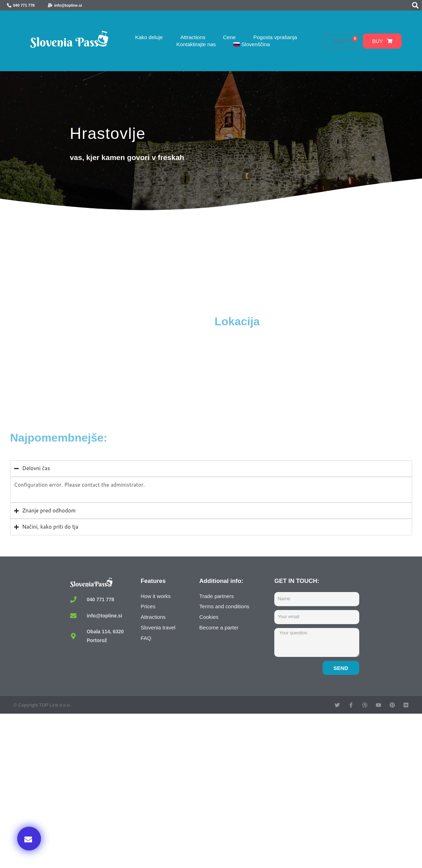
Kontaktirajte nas (196, 44)
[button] (415, 5)
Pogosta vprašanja (275, 37)
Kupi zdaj (331, 796)
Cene (230, 37)
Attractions (193, 37)
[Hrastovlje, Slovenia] (111, 367)
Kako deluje (149, 37)
